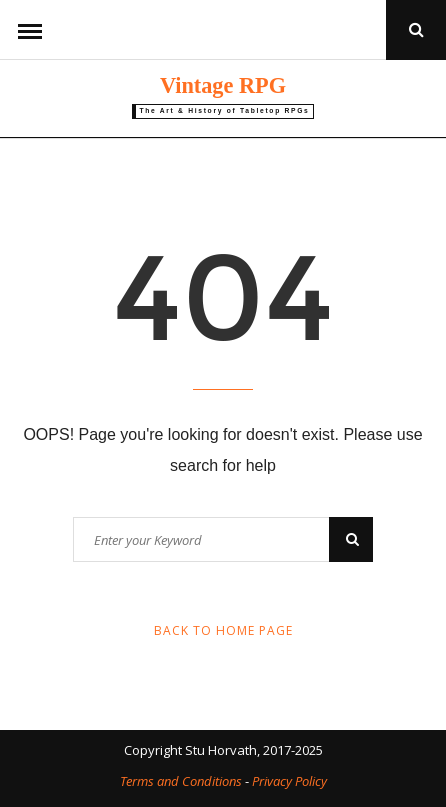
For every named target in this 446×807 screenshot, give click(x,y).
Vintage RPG (223, 85)
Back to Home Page (223, 630)
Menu (30, 30)
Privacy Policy (289, 781)
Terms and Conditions (181, 781)
